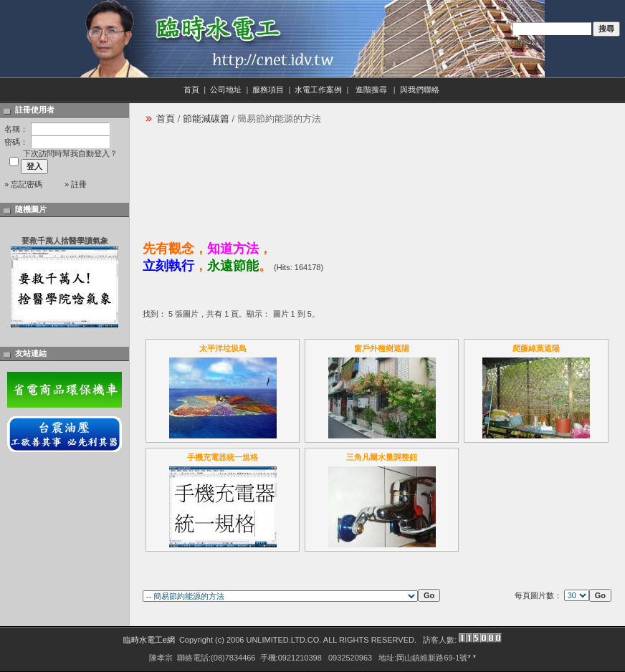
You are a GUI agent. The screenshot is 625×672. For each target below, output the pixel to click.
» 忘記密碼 (23, 184)
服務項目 (268, 90)
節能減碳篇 (206, 119)
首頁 (191, 90)
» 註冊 (76, 184)
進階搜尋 (530, 43)
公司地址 (226, 90)
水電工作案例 (318, 90)
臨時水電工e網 (149, 640)
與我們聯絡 (421, 90)
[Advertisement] (206, 178)
